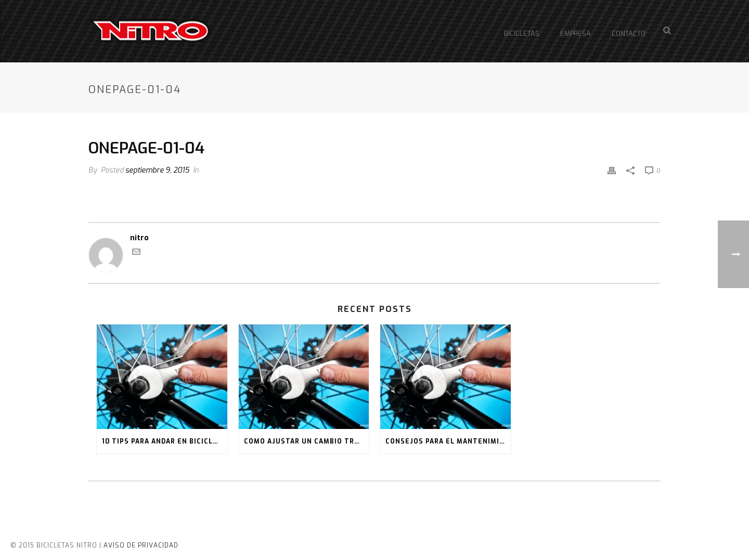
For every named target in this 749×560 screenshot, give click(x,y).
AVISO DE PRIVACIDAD (141, 545)
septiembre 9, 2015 (157, 170)
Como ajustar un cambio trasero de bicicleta (307, 441)
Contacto (629, 34)
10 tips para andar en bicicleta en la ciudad (165, 441)
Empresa (576, 34)
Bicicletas (522, 34)
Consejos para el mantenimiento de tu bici (448, 441)
